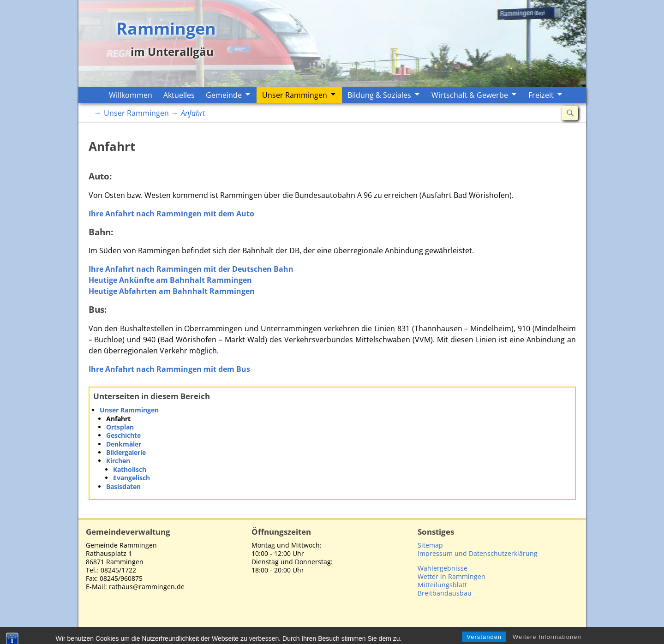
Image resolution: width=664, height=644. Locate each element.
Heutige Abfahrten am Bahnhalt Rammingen (172, 291)
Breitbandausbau (445, 593)
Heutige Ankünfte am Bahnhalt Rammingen (170, 280)
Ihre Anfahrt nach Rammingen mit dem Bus (169, 369)
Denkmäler (124, 444)
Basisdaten (123, 486)
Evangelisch (132, 478)
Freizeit (541, 95)
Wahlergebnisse (443, 568)
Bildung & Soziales (379, 95)
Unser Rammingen (295, 95)
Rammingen (166, 28)
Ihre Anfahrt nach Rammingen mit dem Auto (171, 214)
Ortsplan (120, 427)
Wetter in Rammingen (452, 576)
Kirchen (118, 461)
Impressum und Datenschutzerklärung (478, 553)
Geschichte (123, 435)
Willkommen (131, 95)
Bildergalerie (126, 452)
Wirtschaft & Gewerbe (470, 95)
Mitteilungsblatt (442, 585)
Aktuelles (179, 95)
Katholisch (130, 469)
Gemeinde (224, 95)
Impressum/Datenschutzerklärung (520, 631)
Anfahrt (118, 419)
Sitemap (430, 545)
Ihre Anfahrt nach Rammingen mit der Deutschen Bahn (191, 269)
